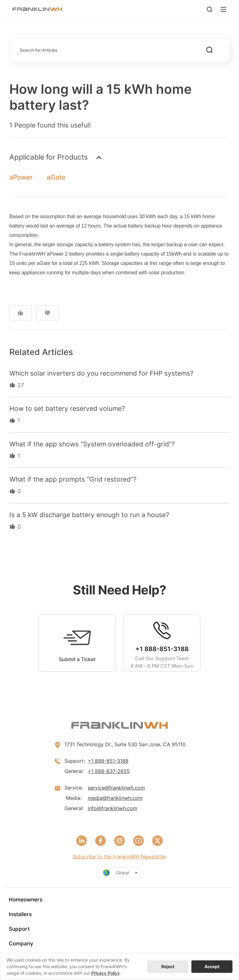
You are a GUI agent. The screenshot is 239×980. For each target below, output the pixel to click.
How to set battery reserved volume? (67, 408)
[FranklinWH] (37, 9)
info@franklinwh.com (112, 808)
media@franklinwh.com (115, 798)
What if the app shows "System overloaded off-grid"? (92, 444)
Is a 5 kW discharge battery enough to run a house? (89, 515)
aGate (56, 177)
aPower (21, 177)
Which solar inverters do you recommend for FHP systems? (101, 373)
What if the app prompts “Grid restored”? (73, 479)
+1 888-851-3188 (108, 761)
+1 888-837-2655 (109, 771)
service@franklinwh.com (116, 788)
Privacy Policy (105, 973)
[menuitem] (119, 900)
